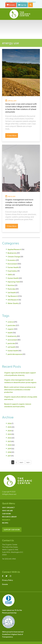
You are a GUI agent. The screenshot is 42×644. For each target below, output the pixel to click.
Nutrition (11, 285)
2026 (9, 423)
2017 (9, 456)
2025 (9, 427)
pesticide (11, 343)
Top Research (13, 296)
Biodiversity (12, 253)
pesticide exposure (15, 354)
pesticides (12, 325)
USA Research (13, 300)
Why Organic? (8, 507)
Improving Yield (14, 282)
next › (22, 462)
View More (12, 135)
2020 (10, 445)
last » (28, 462)
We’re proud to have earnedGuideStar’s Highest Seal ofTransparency (13, 634)
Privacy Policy (8, 580)
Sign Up (22, 5)
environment (12, 340)
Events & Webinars (20, 2)
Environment (12, 264)
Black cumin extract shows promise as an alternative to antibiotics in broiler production (20, 390)
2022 (9, 438)
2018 (9, 452)
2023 (9, 434)
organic (11, 329)
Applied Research (14, 249)
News (8, 2)
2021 (9, 441)
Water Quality (13, 303)
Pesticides (12, 289)
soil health (12, 347)
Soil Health (12, 292)
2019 (9, 449)
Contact (32, 2)
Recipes (5, 523)
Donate (11, 5)
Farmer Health (13, 267)
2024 (9, 431)
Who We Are (7, 510)
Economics (12, 260)
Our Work (7, 514)
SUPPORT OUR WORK (12, 530)
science (11, 322)
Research (6, 520)
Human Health (13, 278)
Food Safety (12, 271)
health (10, 333)
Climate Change (14, 256)
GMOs (10, 274)
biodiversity (12, 336)
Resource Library (9, 517)
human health (13, 350)
